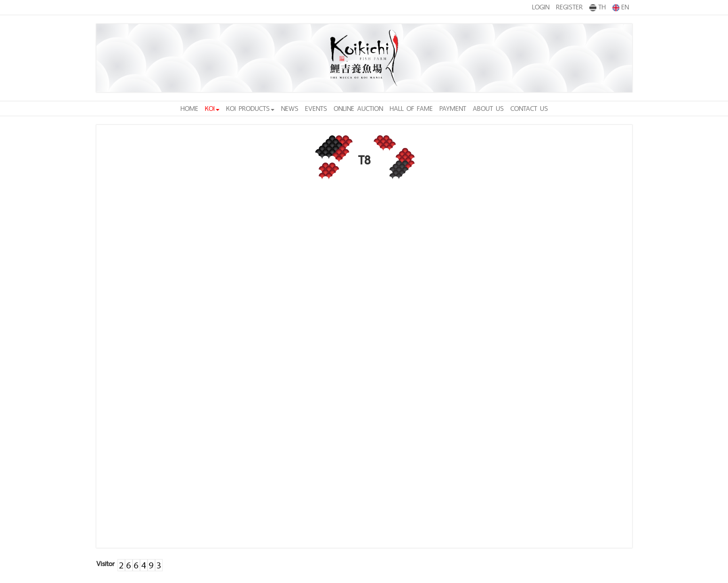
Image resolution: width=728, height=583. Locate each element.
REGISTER (569, 7)
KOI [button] (212, 108)
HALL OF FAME (411, 108)
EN (621, 6)
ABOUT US (488, 108)
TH (598, 6)
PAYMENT (453, 108)
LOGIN (541, 7)
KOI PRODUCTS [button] (250, 108)
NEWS (290, 108)
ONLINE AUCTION (358, 108)
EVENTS (316, 108)
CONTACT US (529, 108)
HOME (189, 108)
